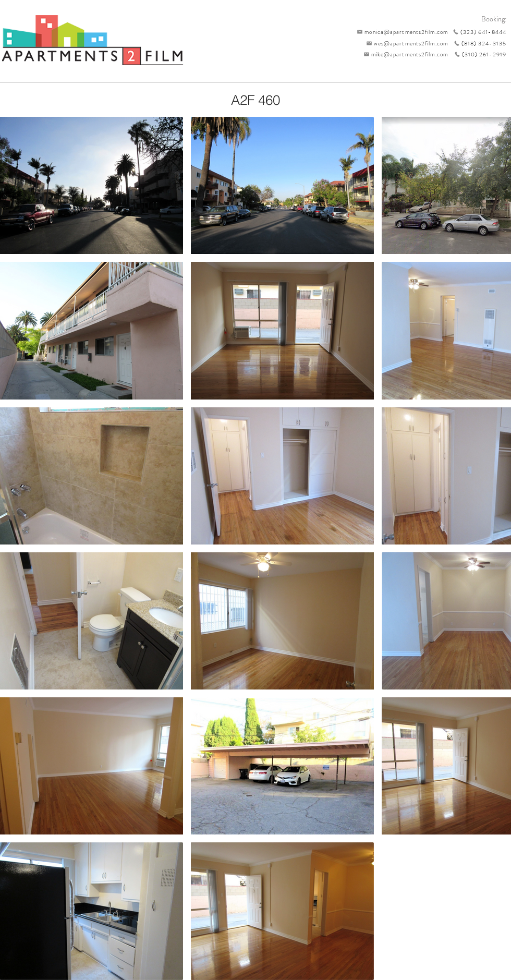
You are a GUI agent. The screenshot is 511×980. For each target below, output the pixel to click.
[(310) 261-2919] (477, 54)
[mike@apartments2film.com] (403, 54)
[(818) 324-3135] (477, 43)
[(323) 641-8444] (477, 32)
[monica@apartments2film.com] (400, 32)
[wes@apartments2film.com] (405, 43)
